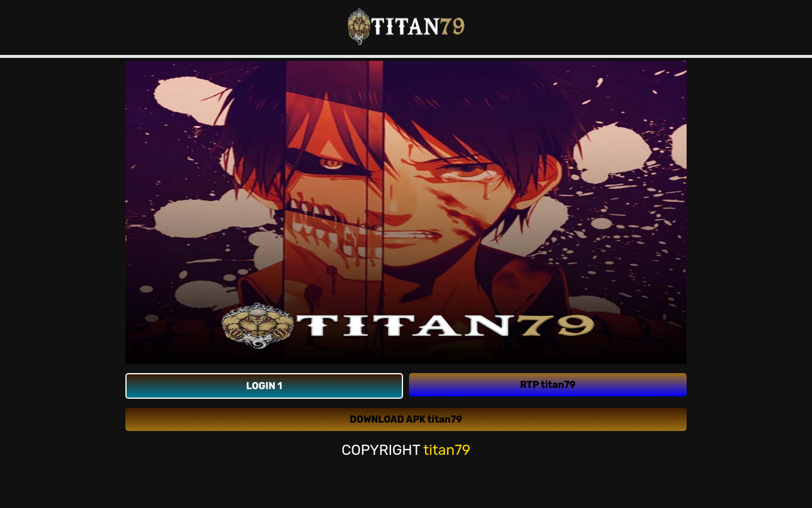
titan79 (447, 450)
